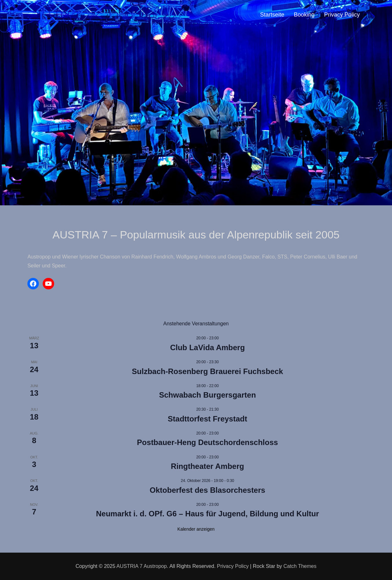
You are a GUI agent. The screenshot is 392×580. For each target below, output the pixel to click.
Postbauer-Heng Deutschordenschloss (207, 442)
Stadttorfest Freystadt (207, 419)
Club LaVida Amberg (207, 347)
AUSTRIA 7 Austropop (142, 566)
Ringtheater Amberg (208, 466)
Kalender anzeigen (196, 529)
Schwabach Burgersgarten (207, 395)
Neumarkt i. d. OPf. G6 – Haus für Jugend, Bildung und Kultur (207, 514)
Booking (304, 15)
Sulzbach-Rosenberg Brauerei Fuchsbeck (207, 371)
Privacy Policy (342, 15)
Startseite (272, 15)
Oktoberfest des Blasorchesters (207, 490)
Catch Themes (300, 566)
